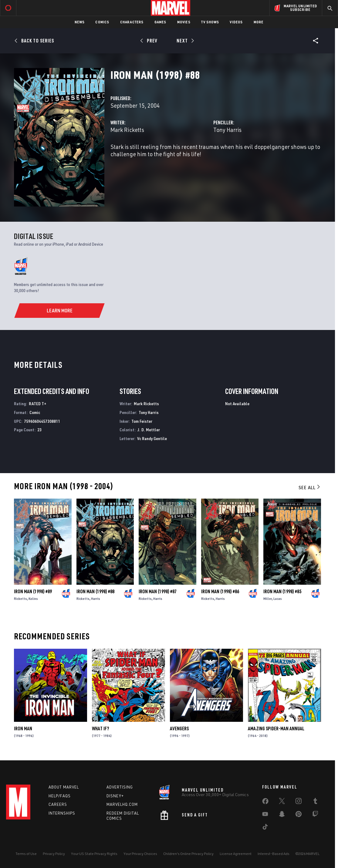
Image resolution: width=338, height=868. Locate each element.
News (80, 22)
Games (160, 22)
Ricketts (20, 599)
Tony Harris (227, 130)
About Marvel (64, 787)
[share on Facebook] (265, 802)
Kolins (33, 599)
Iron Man (23, 728)
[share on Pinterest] (299, 815)
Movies (184, 22)
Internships (62, 813)
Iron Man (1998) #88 (95, 591)
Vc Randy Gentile (152, 438)
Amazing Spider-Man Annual (276, 728)
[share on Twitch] (315, 815)
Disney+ (115, 796)
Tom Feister (142, 421)
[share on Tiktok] (265, 828)
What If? (100, 728)
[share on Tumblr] (315, 802)
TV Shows (210, 22)
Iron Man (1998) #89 (33, 591)
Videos (236, 22)
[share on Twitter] (282, 802)
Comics (102, 22)
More (259, 22)
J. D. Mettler (149, 430)
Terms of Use (26, 854)
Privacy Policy (54, 854)
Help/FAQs (60, 796)
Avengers (179, 728)
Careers (58, 804)
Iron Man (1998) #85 (282, 591)
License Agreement (236, 854)
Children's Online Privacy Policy (188, 854)
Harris (96, 599)
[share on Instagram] (299, 802)
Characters (132, 22)
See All (310, 487)
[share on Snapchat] (282, 815)
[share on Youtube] (265, 815)
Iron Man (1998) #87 (158, 591)
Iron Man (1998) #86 (220, 591)
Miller (268, 599)
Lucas (278, 599)
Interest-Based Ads (274, 854)
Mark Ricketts (127, 130)
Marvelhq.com (122, 804)
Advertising (120, 787)
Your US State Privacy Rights (94, 854)
